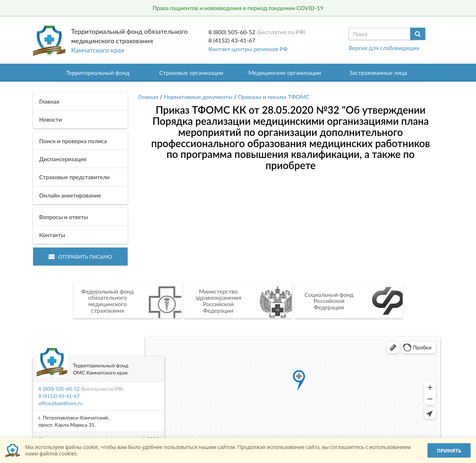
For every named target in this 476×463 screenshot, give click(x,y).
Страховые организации (191, 72)
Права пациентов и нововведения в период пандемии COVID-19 (238, 8)
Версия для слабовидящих (384, 48)
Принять (449, 451)
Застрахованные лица (378, 72)
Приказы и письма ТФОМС (274, 97)
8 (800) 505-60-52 (232, 32)
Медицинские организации (285, 72)
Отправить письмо (80, 257)
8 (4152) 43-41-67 (232, 40)
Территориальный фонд (98, 72)
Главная (148, 97)
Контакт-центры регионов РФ (248, 49)
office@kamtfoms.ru (60, 403)
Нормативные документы (198, 97)
